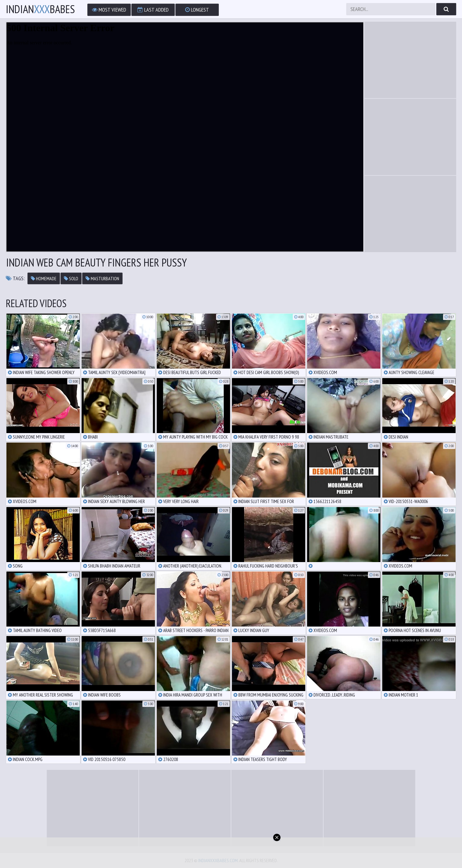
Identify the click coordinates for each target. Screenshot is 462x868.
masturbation (102, 278)
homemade (44, 278)
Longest (197, 10)
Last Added (153, 10)
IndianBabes (40, 9)
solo (71, 278)
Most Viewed (109, 10)
